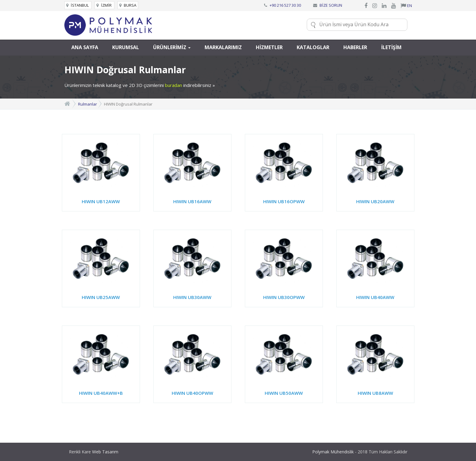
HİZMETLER (269, 47)
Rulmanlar (88, 104)
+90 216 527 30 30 (285, 5)
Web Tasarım (105, 452)
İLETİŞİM (391, 47)
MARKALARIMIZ (223, 47)
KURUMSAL (126, 47)
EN (406, 5)
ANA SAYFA (85, 47)
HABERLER (355, 47)
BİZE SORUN (331, 5)
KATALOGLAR (313, 47)
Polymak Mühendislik (333, 452)
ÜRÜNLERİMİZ (172, 47)
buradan (174, 85)
